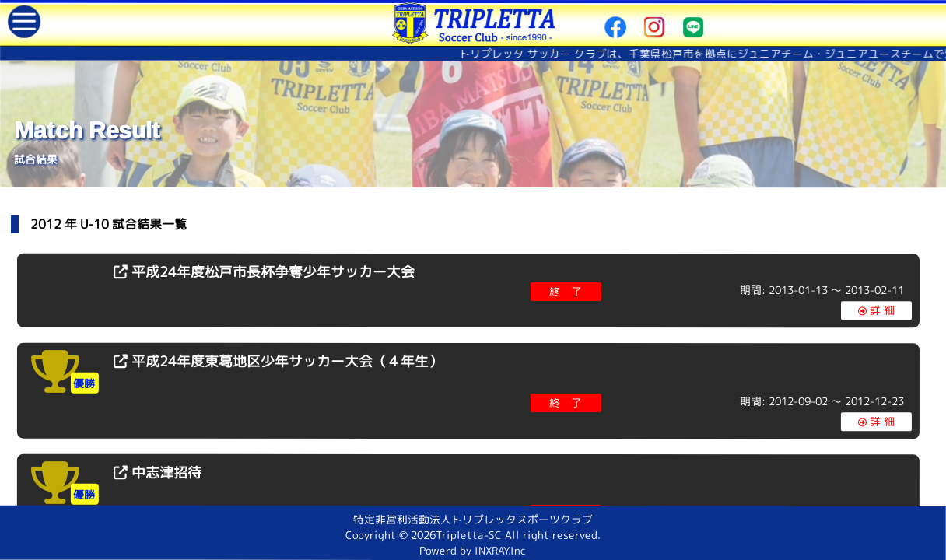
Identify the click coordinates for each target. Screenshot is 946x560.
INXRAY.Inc (501, 550)
